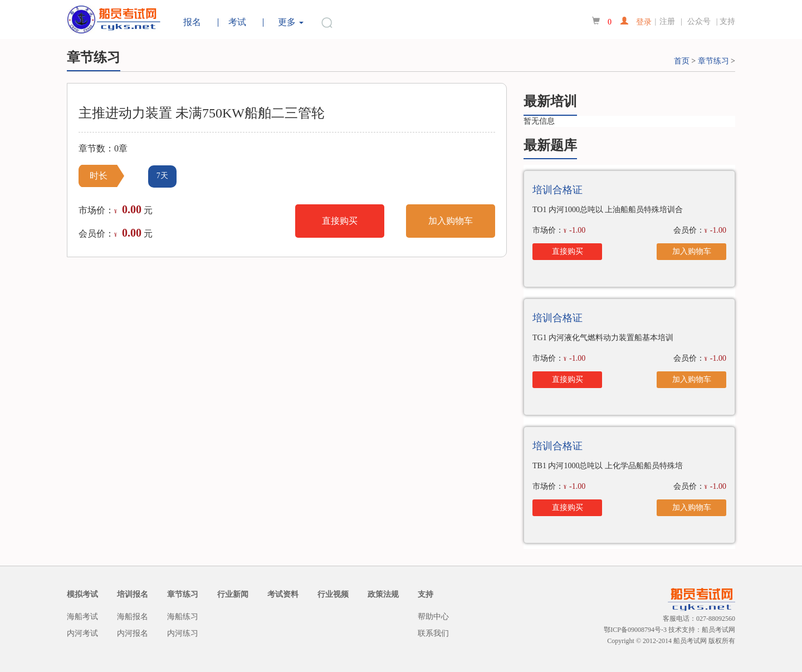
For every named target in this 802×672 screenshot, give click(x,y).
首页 (682, 61)
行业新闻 (233, 594)
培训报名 (133, 594)
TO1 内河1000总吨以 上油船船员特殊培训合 (608, 210)
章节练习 (713, 61)
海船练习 (183, 617)
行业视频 (333, 594)
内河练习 (183, 633)
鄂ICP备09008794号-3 (635, 630)
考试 (237, 22)
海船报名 (133, 617)
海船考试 (82, 617)
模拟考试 (82, 594)
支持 (727, 21)
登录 (640, 21)
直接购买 (340, 221)
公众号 (700, 21)
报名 (192, 22)
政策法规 (383, 594)
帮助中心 (433, 617)
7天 (162, 176)
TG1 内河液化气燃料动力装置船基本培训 (603, 338)
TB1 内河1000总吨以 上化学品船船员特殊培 (608, 466)
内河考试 (82, 633)
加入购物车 (451, 221)
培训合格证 (558, 190)
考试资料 (283, 594)
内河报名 (133, 633)
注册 (667, 21)
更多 (291, 22)
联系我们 (433, 633)
